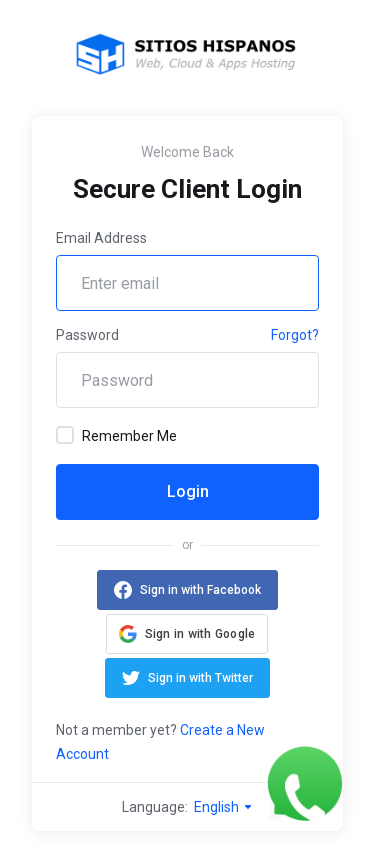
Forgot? (295, 335)
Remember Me (116, 435)
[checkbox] (65, 435)
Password (87, 335)
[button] (187, 634)
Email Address (101, 238)
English (224, 807)
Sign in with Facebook (200, 590)
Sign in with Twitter (200, 678)
